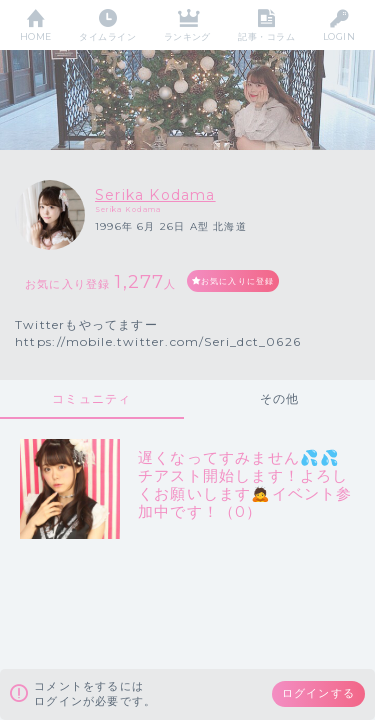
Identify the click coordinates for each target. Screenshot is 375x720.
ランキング (187, 36)
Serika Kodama (155, 195)
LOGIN (339, 36)
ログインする (318, 693)
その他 (280, 398)
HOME (36, 36)
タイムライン (107, 36)
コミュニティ (91, 398)
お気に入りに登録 (238, 281)
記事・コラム (266, 36)
